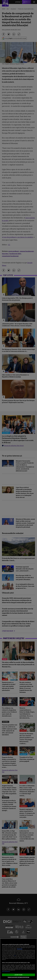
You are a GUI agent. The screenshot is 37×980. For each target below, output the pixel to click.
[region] (18, 959)
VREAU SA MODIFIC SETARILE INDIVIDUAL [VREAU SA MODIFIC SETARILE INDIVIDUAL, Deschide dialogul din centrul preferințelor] (18, 977)
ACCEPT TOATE (18, 975)
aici (15, 955)
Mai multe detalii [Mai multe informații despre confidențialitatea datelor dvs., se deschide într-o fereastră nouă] (20, 949)
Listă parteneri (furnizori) (6, 971)
